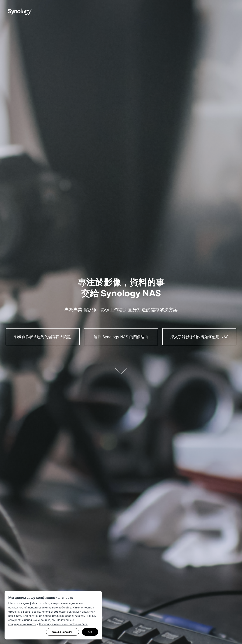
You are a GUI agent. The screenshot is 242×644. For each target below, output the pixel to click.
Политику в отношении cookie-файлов (63, 624)
